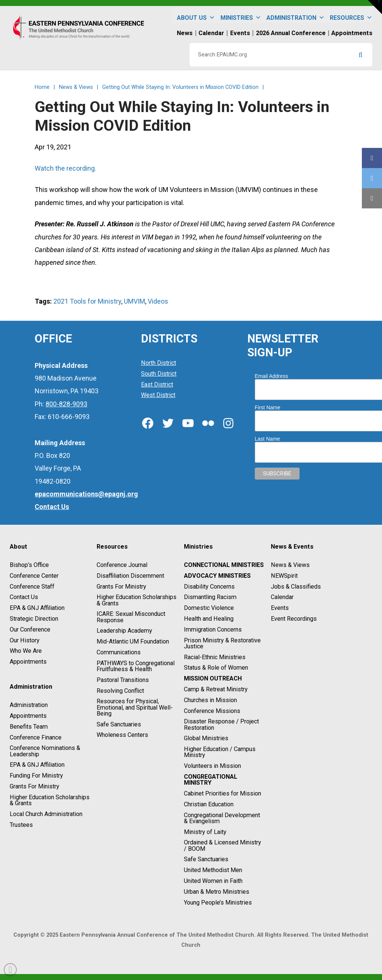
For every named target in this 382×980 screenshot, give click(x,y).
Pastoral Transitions (123, 680)
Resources (351, 14)
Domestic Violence (209, 608)
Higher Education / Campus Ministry (220, 752)
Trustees (21, 825)
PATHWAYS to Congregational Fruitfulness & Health (136, 666)
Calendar (282, 597)
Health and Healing (209, 619)
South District (159, 374)
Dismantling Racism (210, 597)
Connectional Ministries (224, 565)
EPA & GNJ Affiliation (37, 608)
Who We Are (26, 651)
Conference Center (34, 576)
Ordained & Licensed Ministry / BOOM (223, 846)
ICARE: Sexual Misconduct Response (131, 617)
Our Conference (30, 629)
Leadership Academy (124, 631)
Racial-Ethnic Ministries (215, 657)
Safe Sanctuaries (119, 724)
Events (280, 608)
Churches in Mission (210, 700)
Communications (119, 652)
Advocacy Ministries (217, 576)
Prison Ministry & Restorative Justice (222, 643)
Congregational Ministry (211, 780)
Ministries (241, 14)
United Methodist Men (213, 870)
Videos (158, 301)
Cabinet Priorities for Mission (223, 793)
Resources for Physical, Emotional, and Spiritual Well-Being (135, 708)
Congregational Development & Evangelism (222, 818)
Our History (25, 640)
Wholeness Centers (122, 735)
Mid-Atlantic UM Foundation (133, 641)
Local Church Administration (46, 814)
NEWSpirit (284, 576)
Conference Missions (212, 711)
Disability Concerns (209, 587)
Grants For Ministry (35, 786)
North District (159, 363)
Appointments (28, 662)
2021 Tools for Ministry (87, 301)
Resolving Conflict (120, 691)
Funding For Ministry (36, 776)
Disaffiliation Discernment (130, 576)
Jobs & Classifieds (296, 587)
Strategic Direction (34, 619)
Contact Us (24, 597)
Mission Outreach (213, 678)
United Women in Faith (213, 881)
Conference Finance (36, 737)
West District (158, 395)
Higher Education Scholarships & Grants (50, 800)
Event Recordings (294, 619)
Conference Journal (122, 565)
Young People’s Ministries (218, 903)
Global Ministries (206, 739)
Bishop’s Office (29, 565)
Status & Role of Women (216, 668)
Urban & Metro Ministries (217, 892)
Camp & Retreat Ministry (216, 689)
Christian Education (209, 804)
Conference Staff (32, 587)
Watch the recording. (65, 168)
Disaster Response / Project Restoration (221, 725)
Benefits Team (29, 727)
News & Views (290, 565)
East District (157, 384)
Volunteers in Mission (212, 766)
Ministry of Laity (205, 832)
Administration (295, 14)
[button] (375, 7)
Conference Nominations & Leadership (45, 751)
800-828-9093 (66, 404)
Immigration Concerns (213, 629)
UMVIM (134, 301)
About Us (196, 14)
